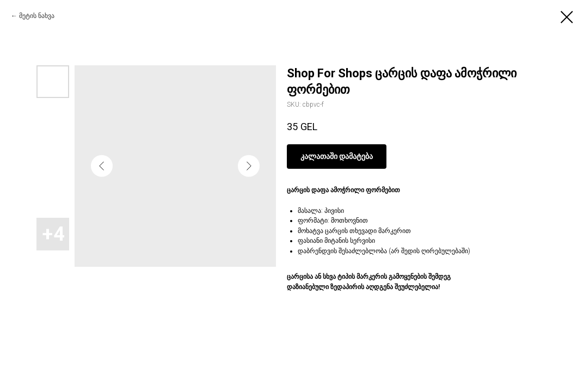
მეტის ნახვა (37, 16)
